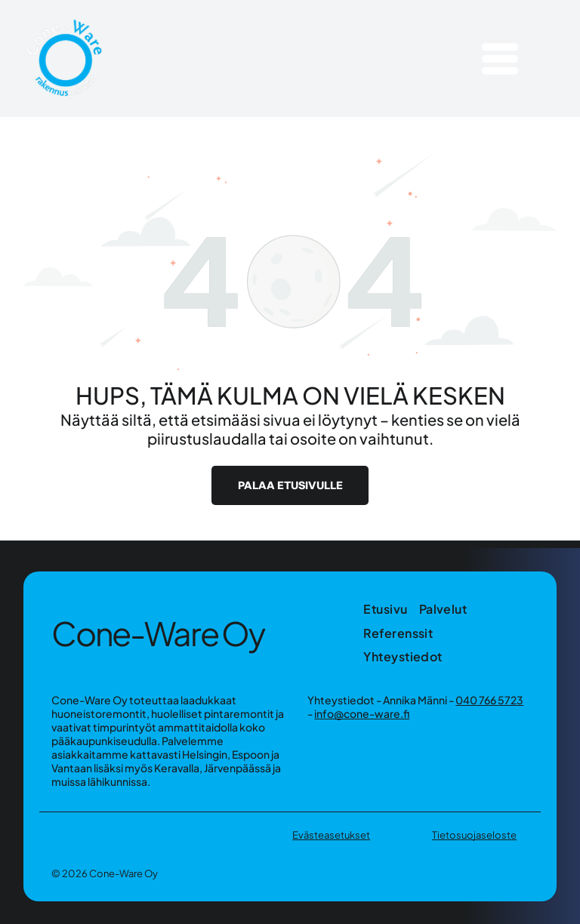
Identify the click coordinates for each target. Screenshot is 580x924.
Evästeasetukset (331, 835)
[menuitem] (391, 609)
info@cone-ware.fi (362, 713)
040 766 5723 (489, 700)
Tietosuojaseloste (474, 835)
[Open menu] (500, 59)
